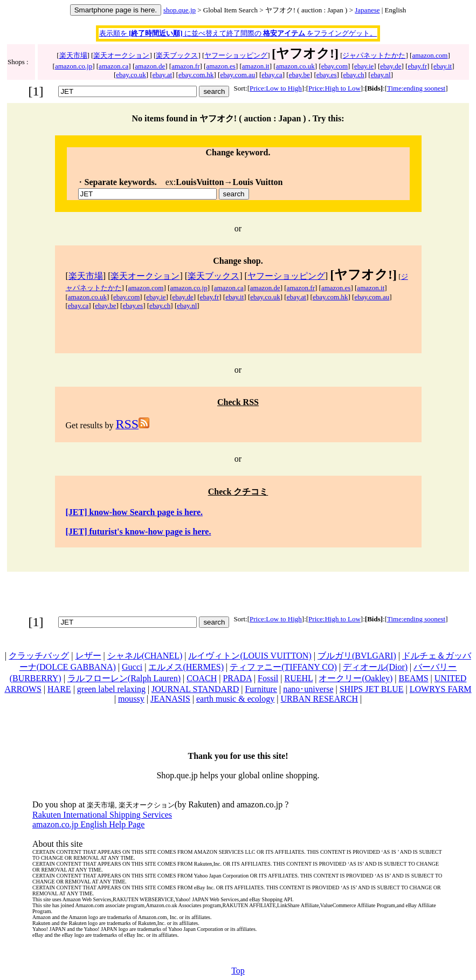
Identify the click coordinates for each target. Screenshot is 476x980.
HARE (59, 689)
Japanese (367, 10)
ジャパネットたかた (374, 55)
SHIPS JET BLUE (372, 689)
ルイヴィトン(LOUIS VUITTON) (250, 656)
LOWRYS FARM (441, 689)
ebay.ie (364, 66)
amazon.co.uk (295, 66)
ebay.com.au (237, 75)
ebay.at (162, 75)
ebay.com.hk (196, 75)
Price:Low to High (276, 88)
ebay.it (443, 66)
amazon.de (150, 66)
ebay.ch (353, 75)
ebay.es (327, 75)
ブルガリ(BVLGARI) (357, 656)
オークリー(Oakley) (356, 678)
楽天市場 (73, 55)
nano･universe (308, 689)
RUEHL (298, 678)
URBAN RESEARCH (320, 699)
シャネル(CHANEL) (145, 656)
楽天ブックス (177, 55)
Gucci (132, 667)
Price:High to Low (334, 88)
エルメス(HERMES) (186, 667)
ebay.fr (417, 66)
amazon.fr (185, 66)
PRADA (237, 678)
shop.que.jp (180, 10)
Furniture (261, 689)
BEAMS (413, 678)
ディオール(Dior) (375, 667)
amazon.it (256, 66)
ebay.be (299, 75)
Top (238, 971)
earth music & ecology (235, 699)
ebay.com (334, 66)
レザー (88, 656)
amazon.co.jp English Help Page (88, 824)
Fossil (268, 678)
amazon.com (430, 55)
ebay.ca (272, 75)
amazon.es (221, 66)
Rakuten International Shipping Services (102, 815)
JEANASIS (170, 699)
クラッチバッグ (39, 656)
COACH (202, 678)
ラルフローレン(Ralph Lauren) (124, 678)
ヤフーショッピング (236, 55)
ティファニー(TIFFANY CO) (283, 667)
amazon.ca (113, 66)
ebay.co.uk (131, 75)
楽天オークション (121, 55)
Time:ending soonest (416, 88)
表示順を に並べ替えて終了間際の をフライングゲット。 (238, 33)
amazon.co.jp (74, 66)
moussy (131, 699)
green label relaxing (111, 689)
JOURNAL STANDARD (195, 689)
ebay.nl (381, 75)
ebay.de (391, 66)
